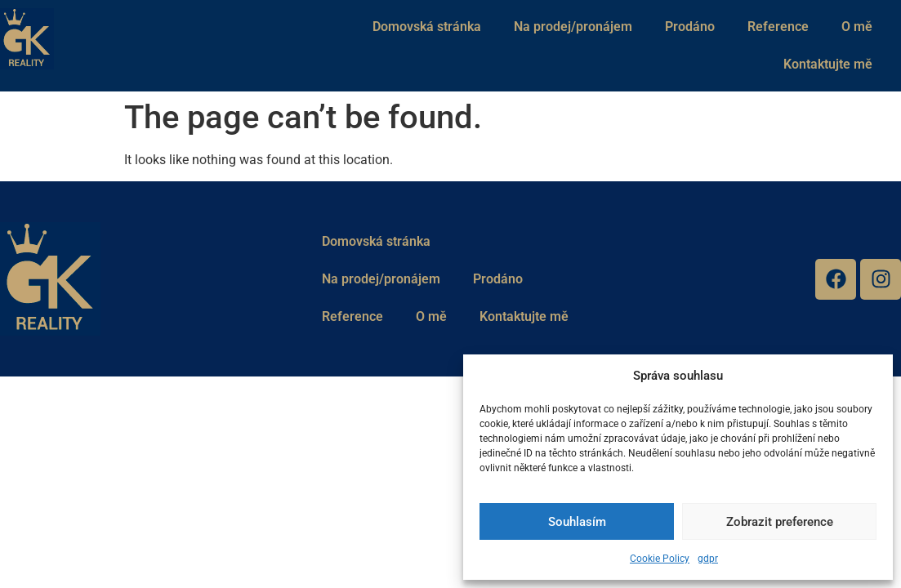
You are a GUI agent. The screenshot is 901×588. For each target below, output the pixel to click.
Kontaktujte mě (828, 64)
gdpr (708, 559)
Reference (778, 27)
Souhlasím (577, 522)
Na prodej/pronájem (573, 27)
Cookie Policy (660, 559)
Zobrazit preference (780, 522)
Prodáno (690, 27)
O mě (857, 27)
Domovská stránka (427, 27)
